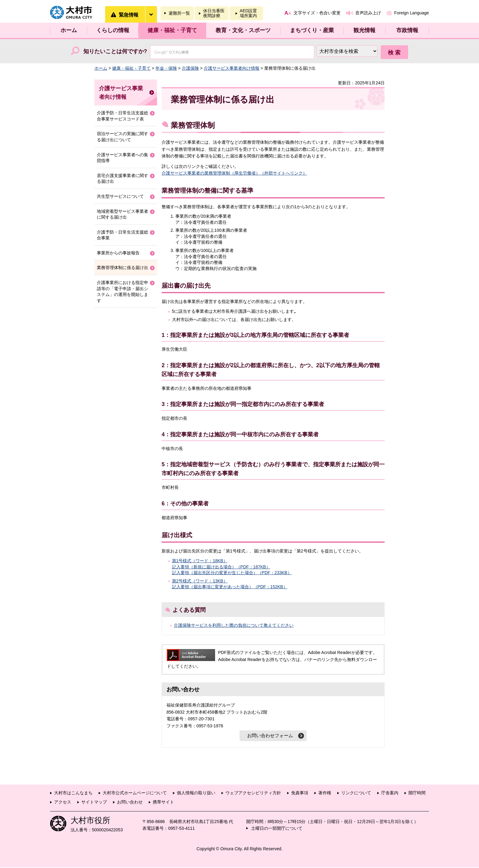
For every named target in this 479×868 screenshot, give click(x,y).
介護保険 (190, 68)
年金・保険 (166, 68)
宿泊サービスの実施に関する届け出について (122, 137)
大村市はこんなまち (73, 793)
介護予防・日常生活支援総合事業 (122, 235)
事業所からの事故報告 (118, 253)
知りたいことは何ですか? (115, 51)
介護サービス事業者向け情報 (232, 68)
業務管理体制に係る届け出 (122, 268)
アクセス (63, 803)
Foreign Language (411, 13)
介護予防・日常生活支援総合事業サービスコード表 (122, 116)
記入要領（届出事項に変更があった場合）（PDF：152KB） (230, 587)
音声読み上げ (368, 13)
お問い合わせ (130, 803)
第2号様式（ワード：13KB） (200, 581)
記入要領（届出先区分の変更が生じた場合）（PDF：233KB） (232, 573)
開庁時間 (417, 793)
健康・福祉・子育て (172, 30)
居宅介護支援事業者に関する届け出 (122, 179)
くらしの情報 (113, 30)
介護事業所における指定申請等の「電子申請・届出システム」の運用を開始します (122, 292)
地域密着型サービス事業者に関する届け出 (122, 214)
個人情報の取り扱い (196, 793)
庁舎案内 (390, 793)
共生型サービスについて (120, 196)
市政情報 (407, 30)
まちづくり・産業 (312, 30)
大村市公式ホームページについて (135, 793)
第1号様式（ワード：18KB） (200, 561)
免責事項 (300, 793)
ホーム (69, 30)
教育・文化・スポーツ (243, 30)
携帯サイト (163, 803)
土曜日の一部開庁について (277, 829)
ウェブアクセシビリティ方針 (253, 793)
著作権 (325, 793)
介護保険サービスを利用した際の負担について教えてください (234, 625)
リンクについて (356, 793)
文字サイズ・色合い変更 (317, 13)
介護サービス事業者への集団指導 (122, 158)
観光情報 (364, 30)
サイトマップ (94, 803)
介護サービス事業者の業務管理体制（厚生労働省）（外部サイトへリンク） (234, 173)
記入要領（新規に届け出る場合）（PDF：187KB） (221, 567)
